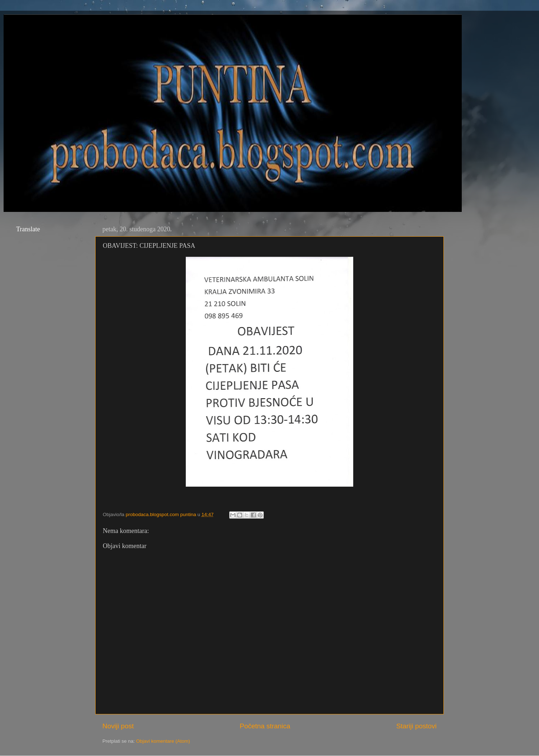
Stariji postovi (416, 726)
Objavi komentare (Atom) (163, 741)
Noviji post (118, 726)
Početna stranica (265, 726)
